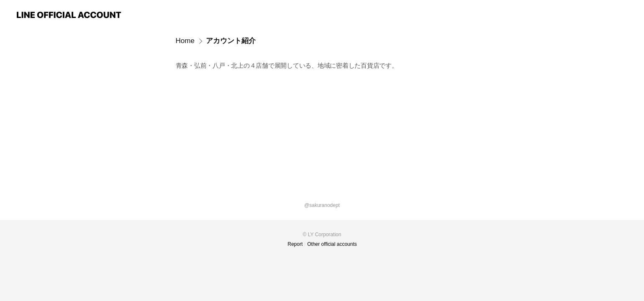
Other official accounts (332, 244)
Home (185, 41)
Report (295, 244)
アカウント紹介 (231, 41)
